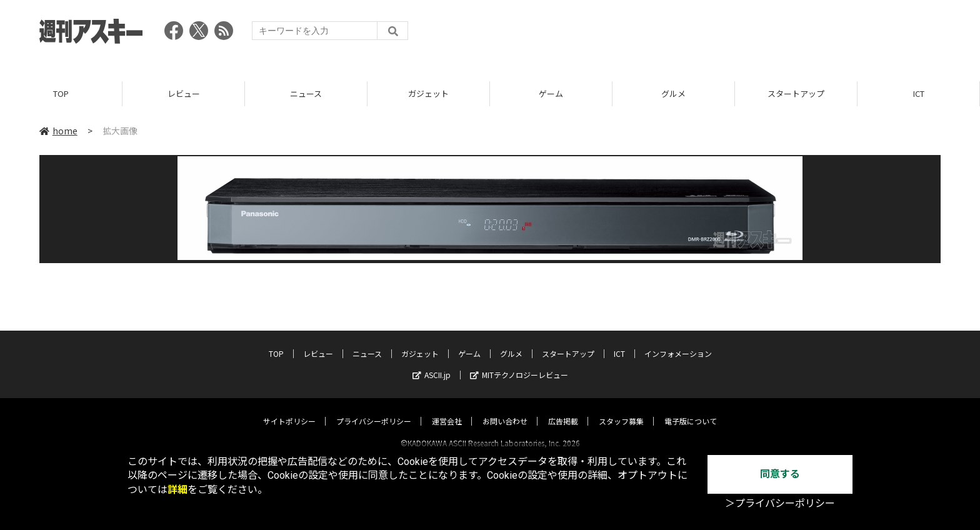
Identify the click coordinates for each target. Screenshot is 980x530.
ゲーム (551, 93)
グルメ (673, 93)
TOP (61, 93)
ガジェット (428, 93)
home (58, 131)
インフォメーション (678, 342)
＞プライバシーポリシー (780, 503)
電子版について (691, 410)
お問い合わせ (505, 410)
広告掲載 (563, 410)
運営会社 (447, 410)
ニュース (306, 93)
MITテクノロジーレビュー (519, 363)
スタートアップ (796, 93)
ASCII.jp (432, 363)
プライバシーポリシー (374, 410)
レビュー (184, 93)
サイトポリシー (289, 410)
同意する (780, 474)
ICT (919, 93)
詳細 (177, 490)
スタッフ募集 (621, 410)
